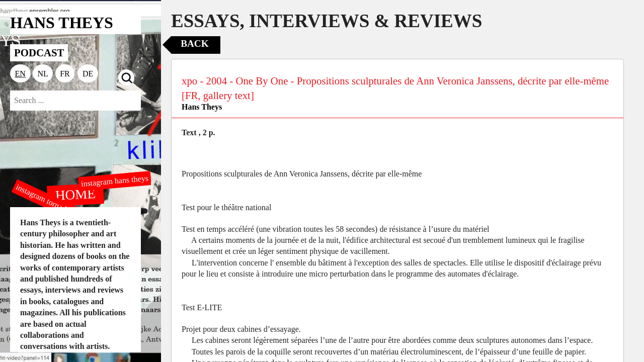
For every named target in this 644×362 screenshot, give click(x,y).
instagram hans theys (114, 181)
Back (194, 43)
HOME (75, 194)
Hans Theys (202, 107)
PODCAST (39, 53)
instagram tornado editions (55, 205)
